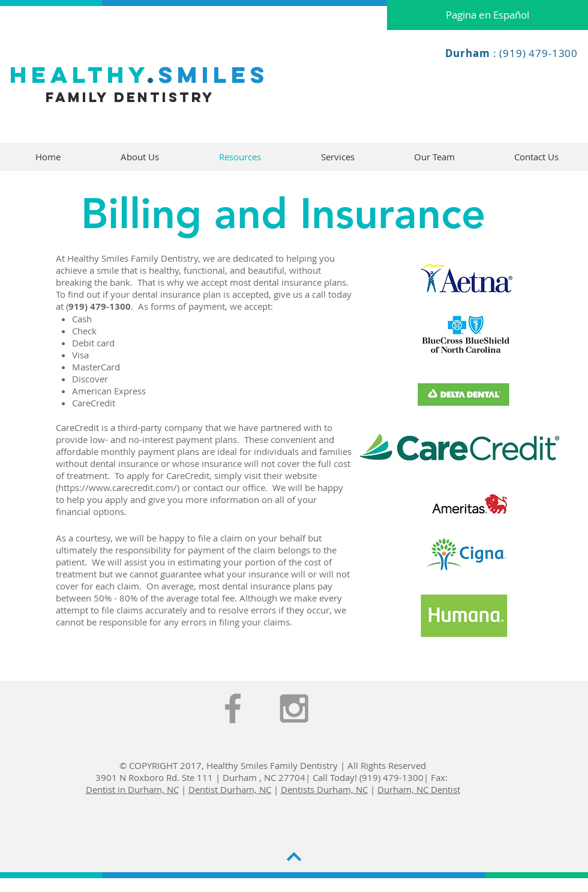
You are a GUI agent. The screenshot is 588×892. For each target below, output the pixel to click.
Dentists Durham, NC (324, 789)
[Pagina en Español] (487, 15)
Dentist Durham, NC (230, 789)
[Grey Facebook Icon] (233, 708)
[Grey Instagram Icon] (294, 708)
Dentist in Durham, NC (132, 789)
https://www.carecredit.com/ (118, 487)
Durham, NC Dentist (419, 789)
